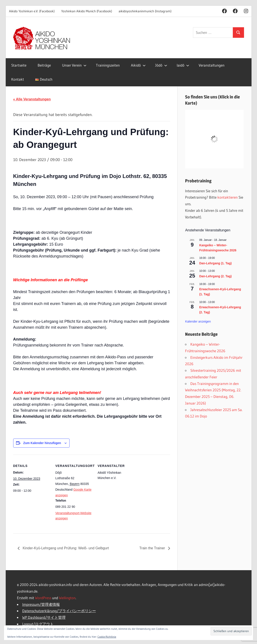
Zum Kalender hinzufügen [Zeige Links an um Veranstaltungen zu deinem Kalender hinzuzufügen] (42, 443)
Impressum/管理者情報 (41, 604)
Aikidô (138, 65)
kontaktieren (228, 197)
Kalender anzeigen (198, 321)
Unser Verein (74, 65)
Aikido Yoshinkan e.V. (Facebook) (32, 11)
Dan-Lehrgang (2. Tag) (215, 276)
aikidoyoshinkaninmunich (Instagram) (145, 11)
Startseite (19, 65)
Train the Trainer (153, 548)
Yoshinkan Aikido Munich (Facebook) (87, 11)
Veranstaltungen (212, 65)
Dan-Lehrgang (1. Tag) (215, 263)
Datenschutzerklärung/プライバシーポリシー (59, 611)
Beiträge (44, 65)
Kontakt (18, 79)
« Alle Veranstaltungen (32, 99)
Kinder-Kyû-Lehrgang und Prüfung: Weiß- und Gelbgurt (65, 548)
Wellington (67, 598)
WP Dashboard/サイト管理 (44, 617)
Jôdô (161, 65)
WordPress (43, 598)
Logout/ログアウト (38, 624)
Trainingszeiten (108, 65)
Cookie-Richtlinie (107, 637)
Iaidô (183, 65)
